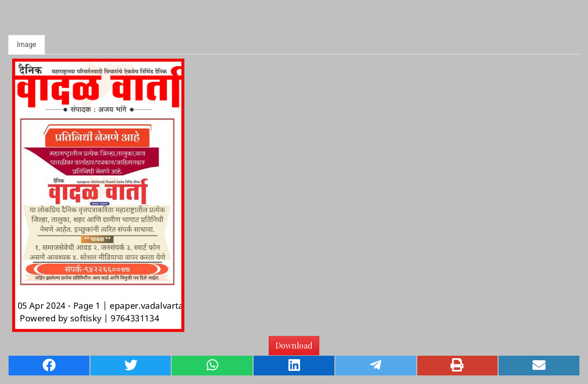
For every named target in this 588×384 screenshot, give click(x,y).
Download (294, 345)
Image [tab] (27, 44)
